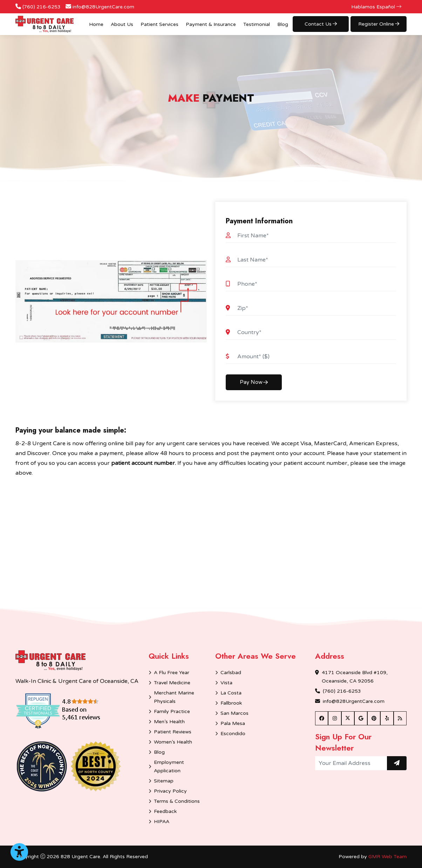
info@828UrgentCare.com (103, 7)
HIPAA (162, 822)
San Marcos (234, 713)
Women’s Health (173, 742)
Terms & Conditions (177, 801)
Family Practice (172, 711)
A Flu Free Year (172, 673)
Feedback (165, 811)
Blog (283, 24)
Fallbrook (231, 703)
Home (96, 24)
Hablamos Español (376, 7)
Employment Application (169, 767)
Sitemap (164, 781)
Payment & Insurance (211, 24)
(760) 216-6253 (42, 7)
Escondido (233, 734)
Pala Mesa (233, 723)
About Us (122, 24)
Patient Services (159, 24)
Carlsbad (231, 673)
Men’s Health (169, 722)
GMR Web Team (387, 857)
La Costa (231, 693)
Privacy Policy (170, 791)
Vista (226, 683)
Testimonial (257, 24)
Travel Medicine (172, 683)
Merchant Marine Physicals (174, 697)
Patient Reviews (173, 732)
